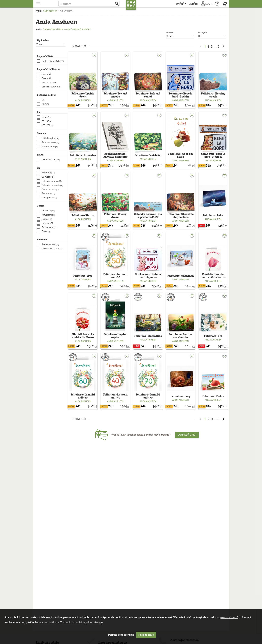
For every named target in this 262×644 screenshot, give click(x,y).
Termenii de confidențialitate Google (81, 623)
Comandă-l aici (187, 449)
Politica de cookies (46, 623)
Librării (194, 4)
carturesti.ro (50, 11)
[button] (89, 4)
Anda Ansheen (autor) (53, 29)
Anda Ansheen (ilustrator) (78, 29)
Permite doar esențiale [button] (121, 635)
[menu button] (45, 4)
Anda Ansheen (83, 103)
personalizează (229, 617)
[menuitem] (181, 4)
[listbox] (212, 36)
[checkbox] (52, 61)
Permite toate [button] (146, 635)
